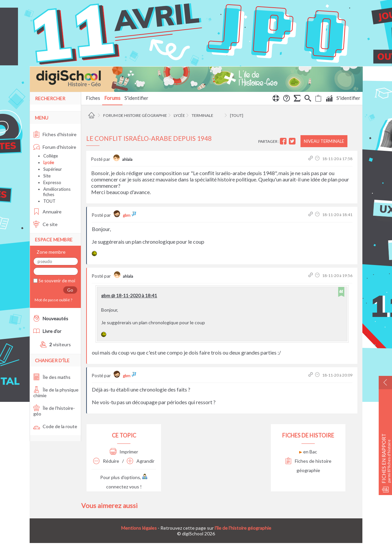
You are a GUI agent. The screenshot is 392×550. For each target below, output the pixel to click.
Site (47, 176)
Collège (51, 156)
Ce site (45, 224)
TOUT (49, 201)
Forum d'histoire (55, 147)
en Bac (308, 452)
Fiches (93, 98)
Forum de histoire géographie (135, 115)
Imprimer (124, 452)
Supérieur (53, 169)
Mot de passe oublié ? (53, 300)
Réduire (106, 461)
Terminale (202, 115)
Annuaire (47, 212)
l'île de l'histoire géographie (243, 528)
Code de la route (55, 426)
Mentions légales (139, 528)
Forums (112, 98)
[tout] (237, 115)
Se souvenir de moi (56, 281)
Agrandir (141, 461)
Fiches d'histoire (55, 134)
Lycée (179, 115)
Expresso (52, 182)
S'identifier (348, 98)
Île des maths (52, 377)
